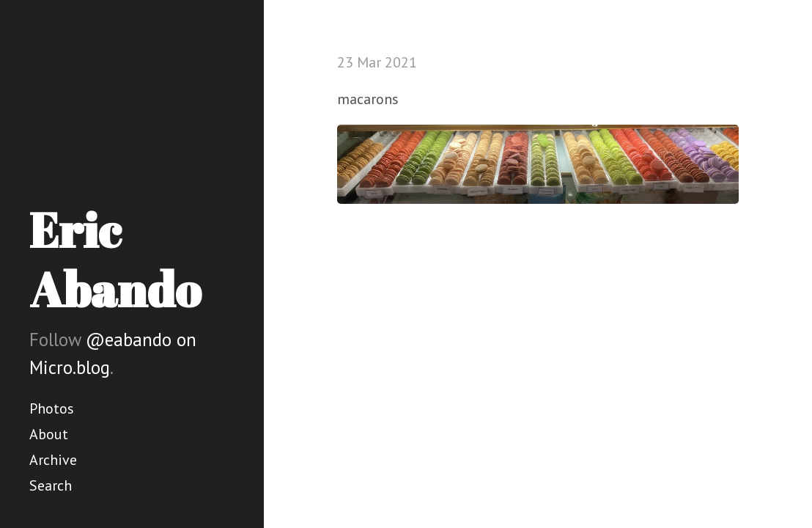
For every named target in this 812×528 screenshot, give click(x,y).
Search (51, 485)
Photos (52, 408)
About (49, 434)
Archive (53, 460)
